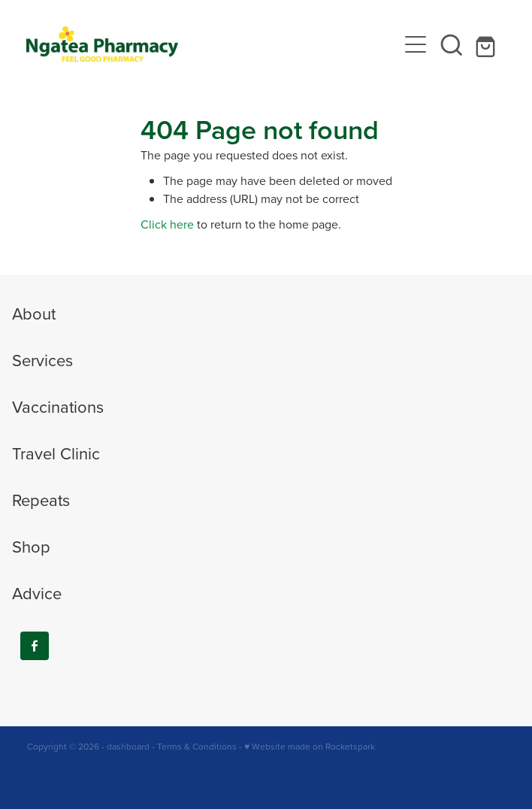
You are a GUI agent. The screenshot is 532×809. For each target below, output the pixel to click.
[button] (452, 44)
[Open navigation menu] (416, 44)
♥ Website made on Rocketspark (310, 746)
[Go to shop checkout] (488, 44)
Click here (167, 224)
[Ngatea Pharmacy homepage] (212, 44)
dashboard (128, 746)
